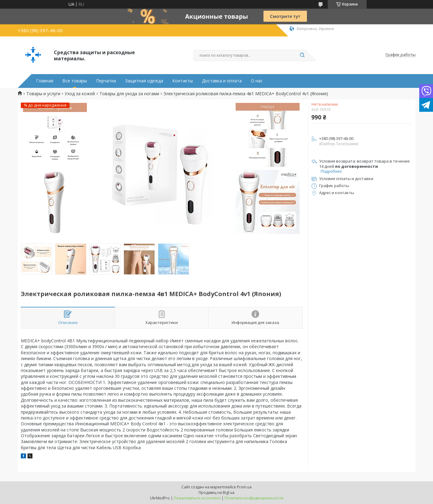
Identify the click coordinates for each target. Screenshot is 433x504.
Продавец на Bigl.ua (216, 493)
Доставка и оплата (222, 81)
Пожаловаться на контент (197, 498)
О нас (257, 81)
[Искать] (302, 55)
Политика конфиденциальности (254, 498)
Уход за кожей (80, 94)
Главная (45, 81)
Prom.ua (244, 487)
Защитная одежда (144, 81)
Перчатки (106, 81)
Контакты (183, 81)
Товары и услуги (43, 94)
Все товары (75, 81)
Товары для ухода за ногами (129, 94)
